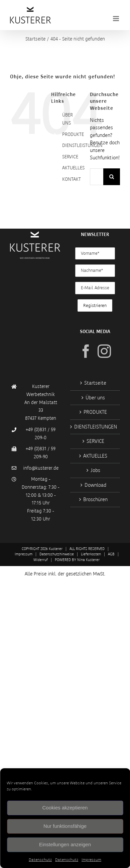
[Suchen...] (97, 177)
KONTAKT (72, 179)
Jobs (95, 470)
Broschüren (95, 499)
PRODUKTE (73, 134)
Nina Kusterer (88, 560)
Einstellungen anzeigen (65, 844)
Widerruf (41, 560)
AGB (111, 554)
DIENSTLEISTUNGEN (82, 145)
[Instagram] (104, 351)
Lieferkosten (91, 554)
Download (95, 485)
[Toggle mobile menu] (116, 19)
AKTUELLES (73, 168)
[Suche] (112, 177)
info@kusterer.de (41, 468)
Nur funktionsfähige (65, 826)
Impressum (91, 860)
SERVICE (70, 157)
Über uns (95, 398)
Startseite (95, 383)
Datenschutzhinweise (57, 554)
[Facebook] (86, 351)
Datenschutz (40, 860)
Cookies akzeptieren (65, 808)
